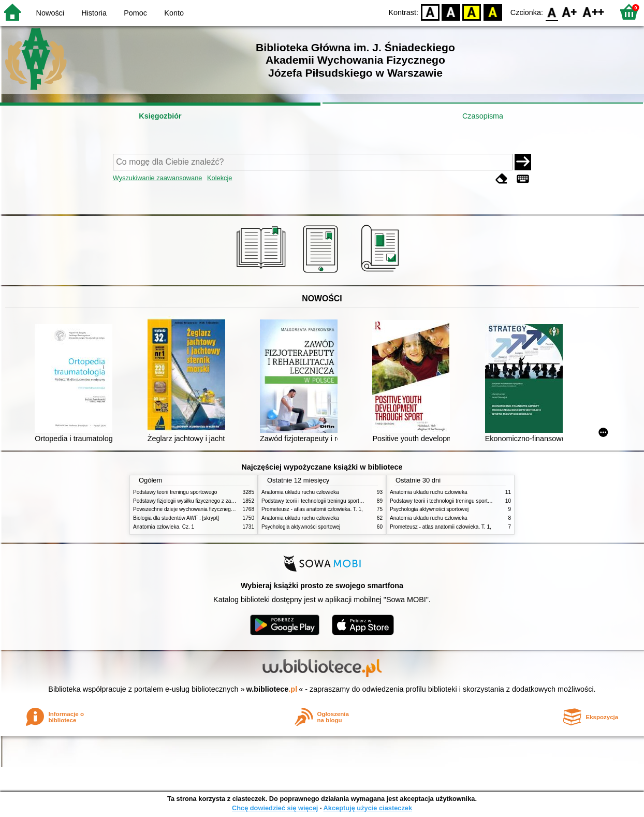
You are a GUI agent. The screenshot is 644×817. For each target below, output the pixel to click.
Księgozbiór (160, 116)
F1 (570, 12)
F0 (552, 12)
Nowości (50, 13)
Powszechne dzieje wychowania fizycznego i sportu (193, 509)
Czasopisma (483, 116)
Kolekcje (219, 178)
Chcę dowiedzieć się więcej (275, 808)
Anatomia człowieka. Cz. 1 (164, 527)
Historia (94, 13)
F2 (594, 12)
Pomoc (135, 13)
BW (451, 12)
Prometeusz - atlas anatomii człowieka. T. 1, (312, 509)
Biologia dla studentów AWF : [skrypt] (176, 518)
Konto (174, 13)
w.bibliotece (272, 689)
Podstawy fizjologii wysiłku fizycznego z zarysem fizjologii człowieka (211, 501)
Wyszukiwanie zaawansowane (158, 178)
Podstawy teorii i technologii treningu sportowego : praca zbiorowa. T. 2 (343, 501)
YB (472, 12)
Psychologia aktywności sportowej (301, 527)
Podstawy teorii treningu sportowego (175, 492)
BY (493, 12)
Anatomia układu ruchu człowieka (300, 492)
